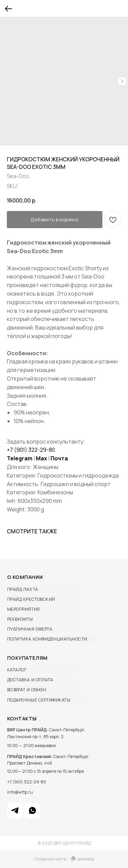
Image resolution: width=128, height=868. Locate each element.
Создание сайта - (52, 859)
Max (41, 458)
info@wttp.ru (20, 792)
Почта (59, 458)
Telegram (20, 458)
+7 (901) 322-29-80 (31, 450)
